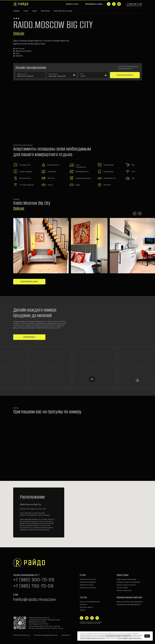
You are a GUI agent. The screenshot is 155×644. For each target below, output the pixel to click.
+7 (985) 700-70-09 (33, 586)
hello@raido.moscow (34, 599)
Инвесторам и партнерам (126, 579)
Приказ (83, 610)
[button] (80, 4)
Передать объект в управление (128, 582)
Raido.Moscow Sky (87, 585)
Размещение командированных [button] (128, 604)
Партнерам (45, 11)
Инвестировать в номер (63, 11)
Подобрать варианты (125, 75)
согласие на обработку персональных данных (92, 638)
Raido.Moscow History (88, 588)
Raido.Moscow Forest (88, 579)
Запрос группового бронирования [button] (130, 602)
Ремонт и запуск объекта (126, 585)
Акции (35, 11)
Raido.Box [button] (107, 185)
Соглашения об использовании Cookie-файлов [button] (118, 635)
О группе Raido (122, 588)
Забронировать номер (94, 4)
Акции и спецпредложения (90, 602)
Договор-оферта (86, 607)
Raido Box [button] (19, 56)
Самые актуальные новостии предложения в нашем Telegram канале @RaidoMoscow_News (44, 620)
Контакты (83, 604)
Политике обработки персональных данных (130, 638)
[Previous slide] (135, 214)
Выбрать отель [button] (72, 4)
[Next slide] (140, 214)
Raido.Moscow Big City (88, 582)
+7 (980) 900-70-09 (134, 4)
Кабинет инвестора (124, 590)
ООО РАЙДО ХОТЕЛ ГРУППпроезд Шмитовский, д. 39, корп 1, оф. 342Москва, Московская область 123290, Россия (46, 626)
